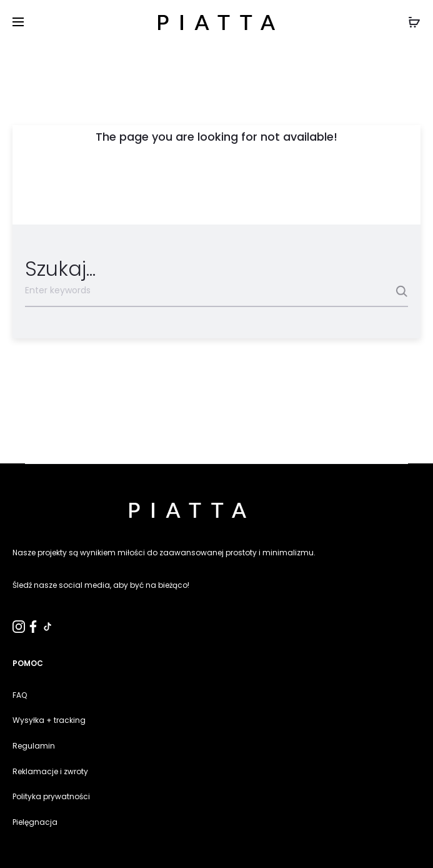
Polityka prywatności (51, 796)
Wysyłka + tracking (49, 720)
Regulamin (34, 746)
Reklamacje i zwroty (50, 771)
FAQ (20, 695)
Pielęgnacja (35, 822)
